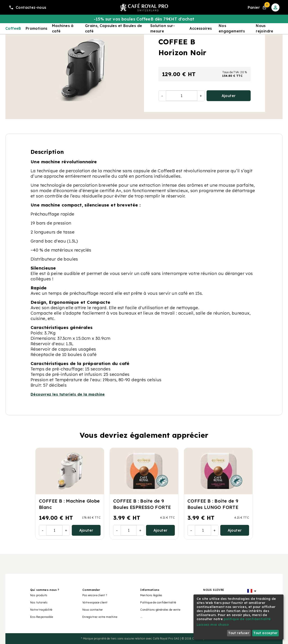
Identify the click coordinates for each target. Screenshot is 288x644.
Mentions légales (151, 595)
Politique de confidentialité (158, 602)
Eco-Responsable (42, 617)
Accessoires (201, 28)
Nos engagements (232, 28)
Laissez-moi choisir (213, 625)
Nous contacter (93, 610)
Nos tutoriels (39, 602)
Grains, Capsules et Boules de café (114, 28)
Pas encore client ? (95, 595)
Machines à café (63, 28)
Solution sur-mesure (163, 28)
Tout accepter (265, 633)
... (141, 617)
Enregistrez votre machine (100, 617)
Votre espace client (95, 602)
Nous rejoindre (265, 28)
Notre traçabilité (41, 610)
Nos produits (39, 595)
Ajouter (229, 96)
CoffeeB (13, 28)
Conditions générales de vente (160, 610)
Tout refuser (239, 633)
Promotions (37, 28)
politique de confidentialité (247, 619)
